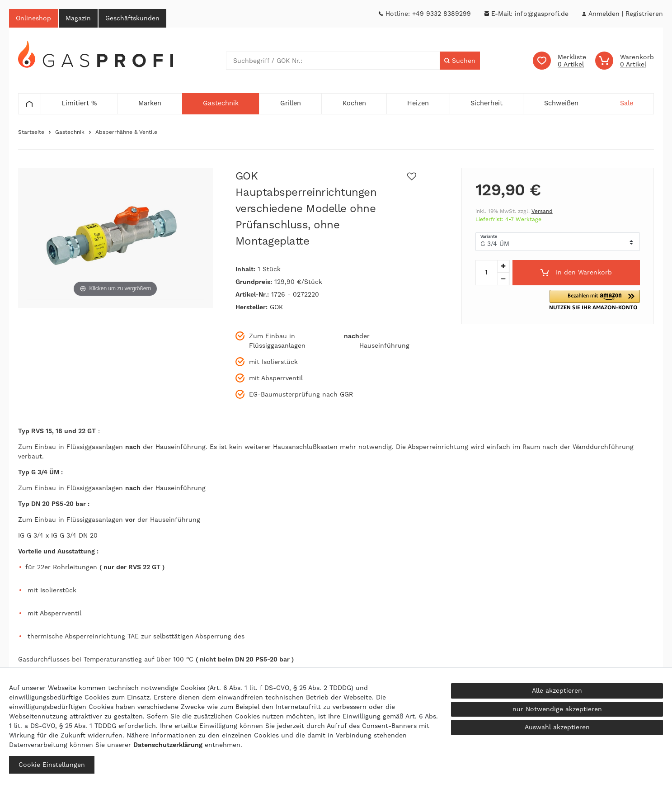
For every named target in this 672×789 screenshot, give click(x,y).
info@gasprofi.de (542, 14)
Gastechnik (70, 132)
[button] (600, 300)
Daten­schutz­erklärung (168, 745)
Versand (542, 211)
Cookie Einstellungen (52, 765)
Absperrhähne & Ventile (126, 132)
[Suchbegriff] (333, 61)
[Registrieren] (644, 14)
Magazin (78, 18)
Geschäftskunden (132, 18)
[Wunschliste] (559, 61)
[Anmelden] (604, 14)
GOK (276, 307)
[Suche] (460, 61)
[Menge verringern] (503, 279)
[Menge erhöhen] (503, 266)
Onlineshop (33, 18)
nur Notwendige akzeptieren (557, 709)
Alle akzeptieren (557, 690)
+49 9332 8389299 (442, 14)
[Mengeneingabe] (486, 273)
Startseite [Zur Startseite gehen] (31, 132)
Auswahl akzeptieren (557, 727)
